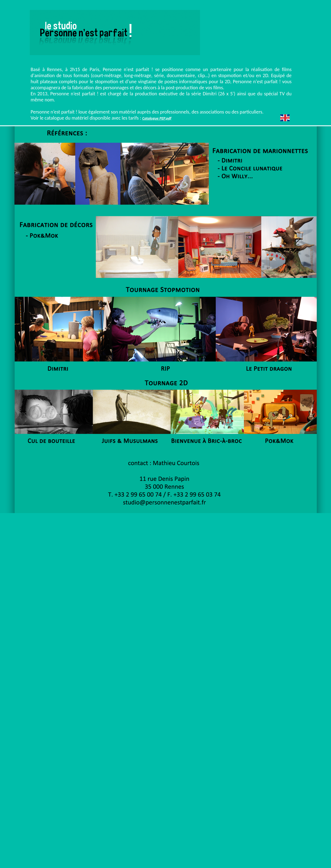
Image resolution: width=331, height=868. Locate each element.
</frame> (247, 58)
